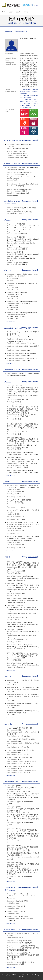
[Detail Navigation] (36, 5)
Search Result (15, 12)
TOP (3, 12)
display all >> (10, 322)
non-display (33, 140)
